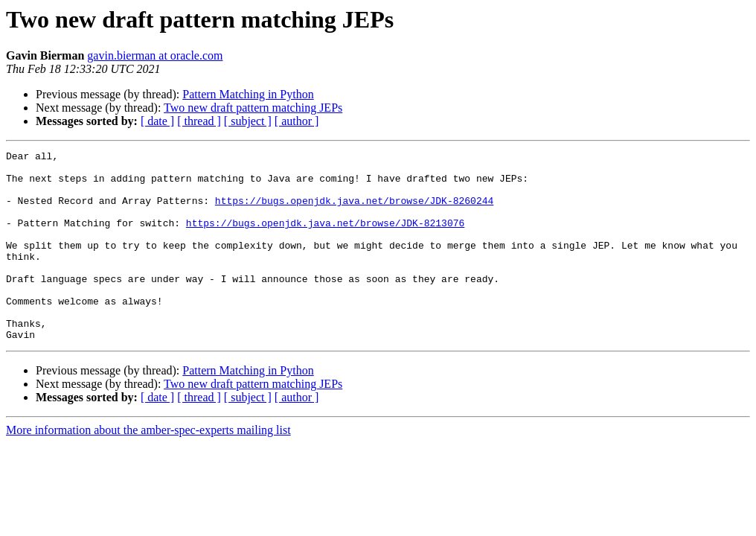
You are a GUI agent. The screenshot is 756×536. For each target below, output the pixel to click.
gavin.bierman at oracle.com (155, 55)
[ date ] (157, 121)
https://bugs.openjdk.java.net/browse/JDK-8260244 (354, 211)
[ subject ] (248, 121)
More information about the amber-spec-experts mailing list (148, 468)
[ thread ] (199, 121)
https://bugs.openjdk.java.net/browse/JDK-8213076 (325, 238)
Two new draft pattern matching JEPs (253, 108)
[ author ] (297, 121)
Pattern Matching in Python (248, 94)
